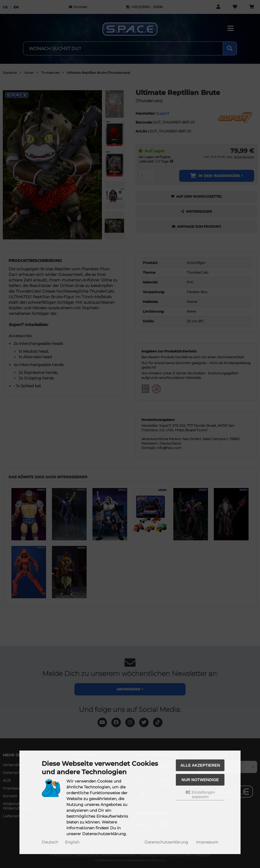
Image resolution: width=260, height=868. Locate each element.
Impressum (207, 842)
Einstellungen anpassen (200, 795)
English (72, 842)
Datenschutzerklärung (166, 842)
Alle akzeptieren (200, 765)
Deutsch (50, 842)
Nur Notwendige (200, 780)
